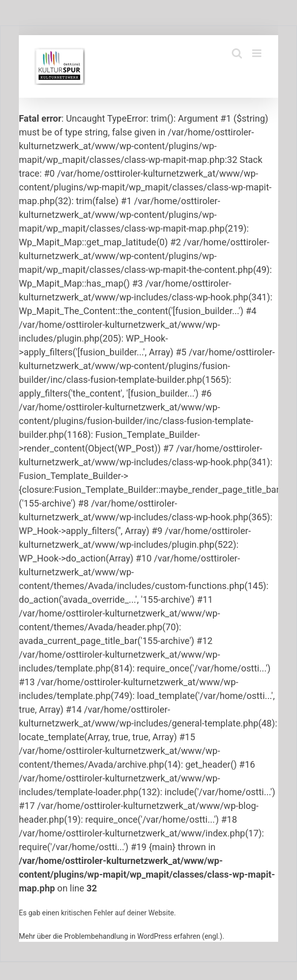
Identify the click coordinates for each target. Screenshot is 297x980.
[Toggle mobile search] (237, 53)
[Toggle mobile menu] (258, 53)
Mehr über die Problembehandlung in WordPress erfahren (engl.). (121, 936)
